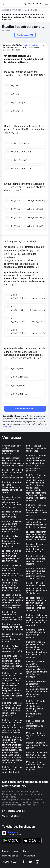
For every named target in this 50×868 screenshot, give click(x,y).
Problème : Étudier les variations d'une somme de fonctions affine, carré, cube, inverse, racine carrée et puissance (12, 662)
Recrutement (29, 856)
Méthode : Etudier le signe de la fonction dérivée (35, 736)
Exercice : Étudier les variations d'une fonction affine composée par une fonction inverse (12, 556)
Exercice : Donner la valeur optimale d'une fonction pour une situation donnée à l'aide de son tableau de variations (36, 604)
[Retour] (5, 4)
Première (17, 10)
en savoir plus (41, 418)
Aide (16, 851)
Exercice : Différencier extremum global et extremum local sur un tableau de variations (37, 523)
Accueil (6, 10)
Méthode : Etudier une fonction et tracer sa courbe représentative (36, 755)
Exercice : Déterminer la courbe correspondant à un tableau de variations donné (12, 487)
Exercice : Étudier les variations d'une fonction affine (12, 514)
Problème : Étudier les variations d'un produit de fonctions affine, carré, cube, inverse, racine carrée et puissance (13, 709)
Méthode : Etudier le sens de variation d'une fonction (37, 745)
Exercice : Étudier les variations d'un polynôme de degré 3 (12, 649)
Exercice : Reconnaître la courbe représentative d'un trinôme (12, 638)
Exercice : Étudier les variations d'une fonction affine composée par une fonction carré (12, 526)
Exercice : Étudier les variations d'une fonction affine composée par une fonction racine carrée (12, 571)
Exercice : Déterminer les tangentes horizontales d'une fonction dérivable (36, 548)
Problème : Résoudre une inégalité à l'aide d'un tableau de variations (36, 634)
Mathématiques (32, 10)
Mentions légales (10, 856)
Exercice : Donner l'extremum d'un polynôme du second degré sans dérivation (12, 616)
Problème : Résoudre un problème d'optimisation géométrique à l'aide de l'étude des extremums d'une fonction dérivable (37, 689)
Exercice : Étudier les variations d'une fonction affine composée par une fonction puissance (12, 585)
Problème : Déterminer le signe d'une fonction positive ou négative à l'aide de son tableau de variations (37, 620)
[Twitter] (30, 862)
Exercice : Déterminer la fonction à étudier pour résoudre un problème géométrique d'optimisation (37, 588)
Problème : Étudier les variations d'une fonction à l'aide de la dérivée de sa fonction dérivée (36, 510)
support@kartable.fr (16, 811)
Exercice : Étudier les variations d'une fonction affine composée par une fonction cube (12, 541)
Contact (6, 851)
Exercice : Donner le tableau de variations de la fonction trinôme (12, 627)
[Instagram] (37, 862)
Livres (26, 851)
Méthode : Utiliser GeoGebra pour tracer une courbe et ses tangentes (36, 766)
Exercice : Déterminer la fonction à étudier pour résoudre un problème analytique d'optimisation (36, 573)
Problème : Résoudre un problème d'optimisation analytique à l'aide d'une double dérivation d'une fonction (36, 709)
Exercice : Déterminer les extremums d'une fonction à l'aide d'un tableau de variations (36, 536)
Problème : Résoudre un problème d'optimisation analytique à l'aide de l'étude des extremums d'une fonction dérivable (37, 669)
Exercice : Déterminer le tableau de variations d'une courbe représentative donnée (13, 474)
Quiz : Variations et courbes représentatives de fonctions (35, 725)
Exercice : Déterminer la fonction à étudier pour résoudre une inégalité (36, 560)
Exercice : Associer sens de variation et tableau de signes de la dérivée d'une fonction (13, 462)
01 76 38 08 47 (35, 4)
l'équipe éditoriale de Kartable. (34, 45)
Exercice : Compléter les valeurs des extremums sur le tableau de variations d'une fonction (12, 502)
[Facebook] (24, 862)
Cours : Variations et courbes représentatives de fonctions (12, 450)
